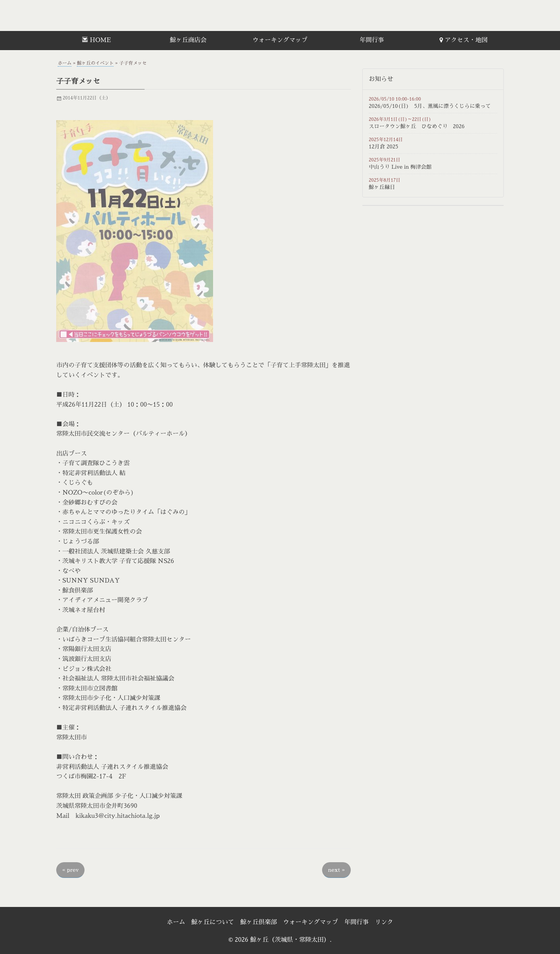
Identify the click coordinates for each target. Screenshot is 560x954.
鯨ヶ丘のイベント (95, 63)
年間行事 (372, 40)
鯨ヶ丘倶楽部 (259, 922)
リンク (384, 922)
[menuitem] (96, 41)
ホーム (65, 63)
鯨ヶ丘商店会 (188, 40)
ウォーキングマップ (280, 40)
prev (70, 870)
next (337, 870)
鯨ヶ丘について (213, 922)
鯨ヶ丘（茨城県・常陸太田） (110, 15)
